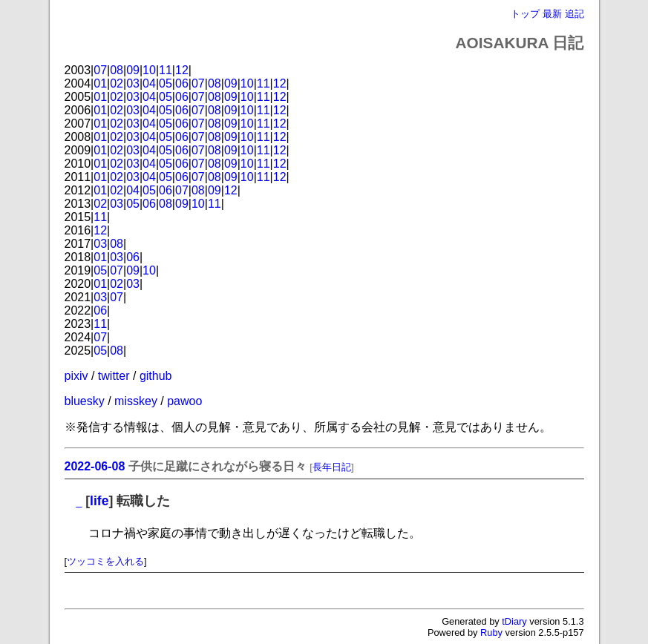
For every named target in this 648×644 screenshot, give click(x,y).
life (99, 501)
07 (100, 70)
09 (133, 70)
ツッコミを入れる (105, 561)
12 (182, 70)
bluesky (85, 401)
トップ (525, 14)
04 (149, 83)
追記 (575, 14)
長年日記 (332, 467)
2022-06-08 (95, 466)
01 (100, 83)
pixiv (76, 376)
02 (117, 83)
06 (182, 83)
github (156, 376)
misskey (136, 401)
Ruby (491, 632)
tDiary (514, 621)
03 (133, 83)
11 (166, 70)
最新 (552, 14)
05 (166, 83)
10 (149, 70)
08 (117, 70)
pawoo (184, 401)
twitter (114, 376)
